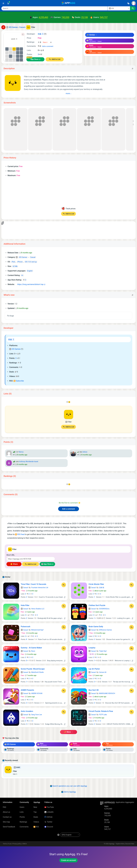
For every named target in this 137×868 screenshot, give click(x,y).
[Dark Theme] (129, 3)
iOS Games (15, 349)
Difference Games (105, 630)
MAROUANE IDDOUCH (107, 693)
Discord (49, 827)
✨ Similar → (92, 35)
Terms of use (7, 844)
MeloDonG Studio (37, 672)
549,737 (104, 17)
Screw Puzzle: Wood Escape (33, 669)
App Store (34, 59)
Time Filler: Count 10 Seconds (34, 584)
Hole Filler (25, 605)
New (35, 807)
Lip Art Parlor (94, 669)
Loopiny (92, 648)
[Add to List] (64, 585)
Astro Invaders (27, 711)
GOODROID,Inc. (104, 609)
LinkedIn (49, 812)
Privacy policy (17, 844)
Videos (36, 822)
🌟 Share (14, 564)
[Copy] (132, 69)
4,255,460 (43, 17)
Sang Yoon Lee (37, 715)
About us (6, 812)
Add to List (56, 59)
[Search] (54, 8)
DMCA (25, 844)
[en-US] (70, 835)
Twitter (48, 822)
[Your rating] (47, 42)
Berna (21, 452)
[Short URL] (31, 559)
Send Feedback (9, 827)
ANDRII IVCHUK (37, 693)
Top (35, 812)
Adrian (85, 452)
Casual (24, 588)
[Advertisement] (68, 230)
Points (22, 817)
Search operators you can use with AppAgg (68, 786)
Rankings (23, 822)
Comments (24, 827)
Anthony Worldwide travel (29, 462)
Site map (6, 822)
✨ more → (68, 732)
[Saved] (8, 3)
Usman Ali (103, 672)
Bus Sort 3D (94, 690)
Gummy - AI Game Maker (31, 648)
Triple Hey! (103, 651)
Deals (36, 817)
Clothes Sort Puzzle (97, 605)
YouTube (49, 807)
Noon (33, 651)
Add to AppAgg (68, 792)
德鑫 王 (11, 339)
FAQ (4, 807)
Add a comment (48, 46)
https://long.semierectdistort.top (29, 284)
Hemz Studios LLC (38, 609)
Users (22, 807)
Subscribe (19, 381)
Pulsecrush (26, 626)
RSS (36, 827)
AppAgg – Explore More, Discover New (122, 844)
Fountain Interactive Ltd (40, 588)
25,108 (85, 17)
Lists (22, 812)
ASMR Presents (27, 690)
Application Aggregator (125, 802)
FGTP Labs (103, 715)
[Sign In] (134, 3)
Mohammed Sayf (37, 630)
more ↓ (68, 93)
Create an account (68, 860)
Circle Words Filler (96, 584)
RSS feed (20, 534)
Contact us (7, 817)
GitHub (48, 817)
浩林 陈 (102, 588)
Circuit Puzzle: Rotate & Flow (101, 711)
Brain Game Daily (96, 626)
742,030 (65, 17)
